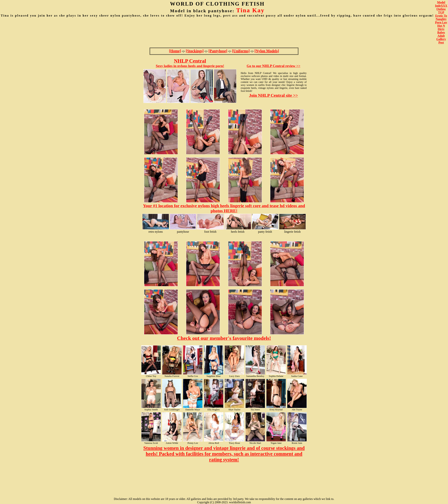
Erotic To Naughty (441, 17)
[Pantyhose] (218, 51)
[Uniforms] (241, 51)
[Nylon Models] (267, 51)
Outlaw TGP (441, 11)
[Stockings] (195, 51)
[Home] (175, 51)
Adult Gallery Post (441, 39)
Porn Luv (441, 22)
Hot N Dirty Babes (441, 29)
